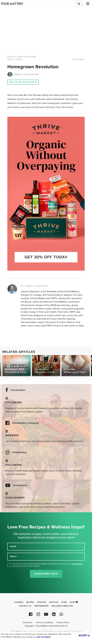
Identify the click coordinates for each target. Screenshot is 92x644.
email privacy (77, 564)
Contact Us (25, 606)
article (12, 57)
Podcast (42, 602)
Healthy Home (27, 57)
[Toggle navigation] (88, 4)
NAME (13, 546)
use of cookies (44, 637)
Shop (74, 602)
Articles (54, 602)
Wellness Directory (62, 606)
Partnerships (41, 606)
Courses (19, 602)
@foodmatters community (25, 423)
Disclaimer (28, 623)
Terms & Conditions (44, 623)
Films (64, 602)
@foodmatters (18, 390)
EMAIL (13, 556)
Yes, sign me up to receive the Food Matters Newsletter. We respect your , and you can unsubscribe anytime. (48, 565)
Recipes (30, 602)
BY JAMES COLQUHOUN (34, 286)
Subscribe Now (46, 574)
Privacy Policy (63, 623)
